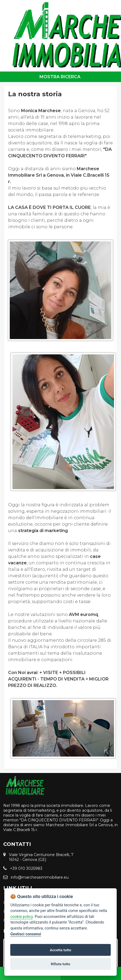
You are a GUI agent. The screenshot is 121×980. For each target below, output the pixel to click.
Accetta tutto (60, 950)
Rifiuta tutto (60, 964)
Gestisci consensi (26, 934)
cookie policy (21, 917)
